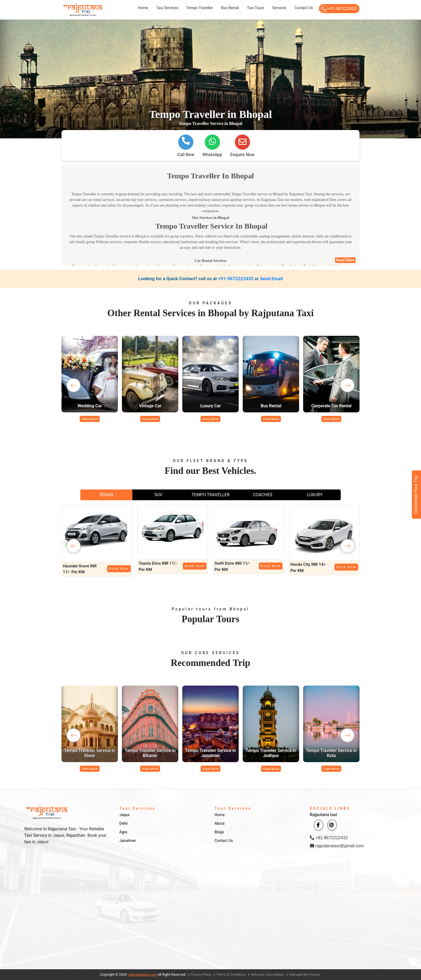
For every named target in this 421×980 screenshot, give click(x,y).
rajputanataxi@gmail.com (337, 846)
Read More (345, 260)
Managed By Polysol (304, 974)
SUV (158, 495)
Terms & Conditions (231, 974)
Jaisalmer (128, 841)
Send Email (271, 279)
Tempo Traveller (200, 8)
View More (90, 419)
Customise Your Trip (416, 495)
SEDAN (106, 495)
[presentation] (74, 385)
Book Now (119, 569)
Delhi (124, 823)
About (219, 823)
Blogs (219, 832)
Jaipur (125, 815)
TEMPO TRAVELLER (210, 495)
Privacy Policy (201, 974)
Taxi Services (167, 8)
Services (279, 8)
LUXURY (315, 495)
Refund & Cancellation (267, 974)
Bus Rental (230, 8)
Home (143, 8)
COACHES (263, 495)
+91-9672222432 (339, 9)
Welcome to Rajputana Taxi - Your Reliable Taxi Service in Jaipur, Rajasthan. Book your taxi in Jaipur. (65, 835)
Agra (123, 832)
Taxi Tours (256, 8)
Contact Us (304, 8)
